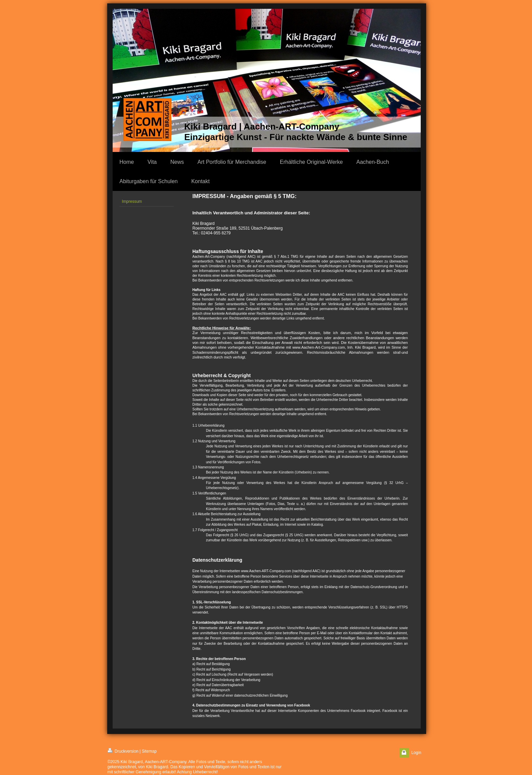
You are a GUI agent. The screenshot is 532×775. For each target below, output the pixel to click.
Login (416, 753)
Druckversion (123, 751)
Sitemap (149, 751)
